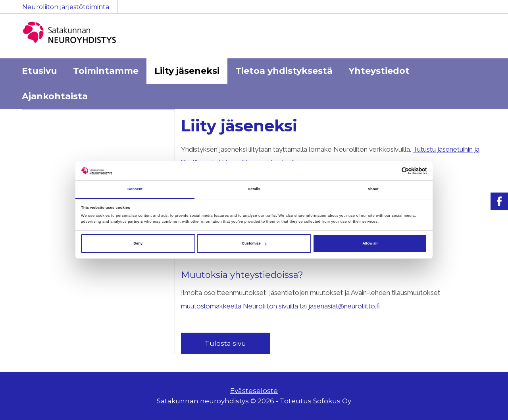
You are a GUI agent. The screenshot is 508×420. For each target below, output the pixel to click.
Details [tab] (254, 189)
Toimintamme (106, 71)
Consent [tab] (135, 189)
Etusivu (39, 71)
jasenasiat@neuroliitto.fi (344, 306)
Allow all (370, 243)
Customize (254, 243)
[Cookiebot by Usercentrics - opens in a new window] (392, 171)
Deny (138, 243)
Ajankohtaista (55, 96)
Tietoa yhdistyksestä (284, 71)
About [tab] (373, 189)
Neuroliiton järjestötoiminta (66, 7)
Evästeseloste (254, 391)
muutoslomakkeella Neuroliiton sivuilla (240, 306)
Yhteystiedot (379, 71)
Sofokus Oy (332, 401)
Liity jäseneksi (187, 71)
